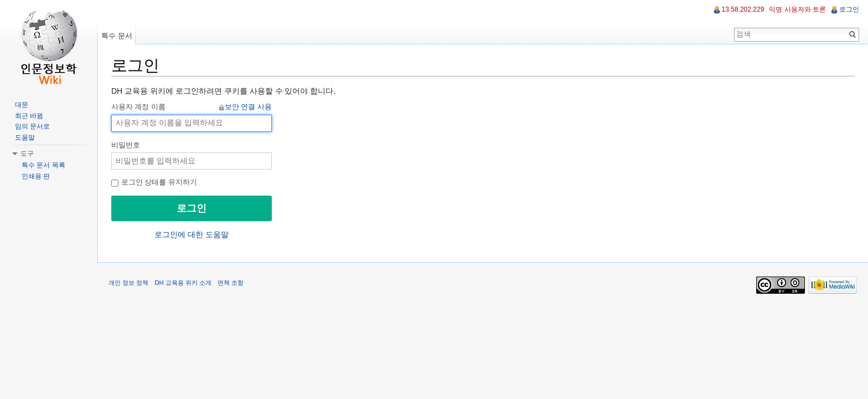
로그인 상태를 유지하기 (154, 182)
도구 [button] (27, 154)
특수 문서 (117, 36)
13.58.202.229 (743, 9)
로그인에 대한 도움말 (192, 234)
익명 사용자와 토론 (797, 9)
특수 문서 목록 (43, 165)
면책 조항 (231, 283)
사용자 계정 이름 (192, 108)
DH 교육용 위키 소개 (183, 283)
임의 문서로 (32, 126)
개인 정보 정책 (128, 283)
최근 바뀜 (29, 116)
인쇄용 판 (36, 176)
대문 (22, 105)
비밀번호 (126, 145)
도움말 (25, 137)
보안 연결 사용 (248, 107)
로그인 (849, 9)
